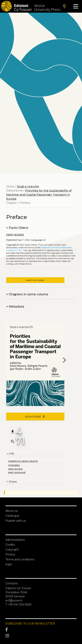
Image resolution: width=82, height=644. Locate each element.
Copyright (12, 549)
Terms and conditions (20, 559)
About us (12, 511)
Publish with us (16, 521)
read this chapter (35, 280)
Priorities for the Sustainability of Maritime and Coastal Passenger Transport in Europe (39, 195)
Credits (10, 545)
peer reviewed (17, 472)
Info (10, 454)
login (9, 564)
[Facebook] (41, 630)
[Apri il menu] (76, 6)
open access (15, 234)
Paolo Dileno (17, 228)
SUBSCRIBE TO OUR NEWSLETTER (30, 624)
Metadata (15, 307)
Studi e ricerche (28, 186)
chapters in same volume (23, 461)
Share (12, 482)
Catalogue (12, 516)
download (35, 416)
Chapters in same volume (27, 294)
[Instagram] (41, 636)
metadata (14, 465)
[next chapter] (64, 361)
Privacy (10, 554)
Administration (15, 540)
